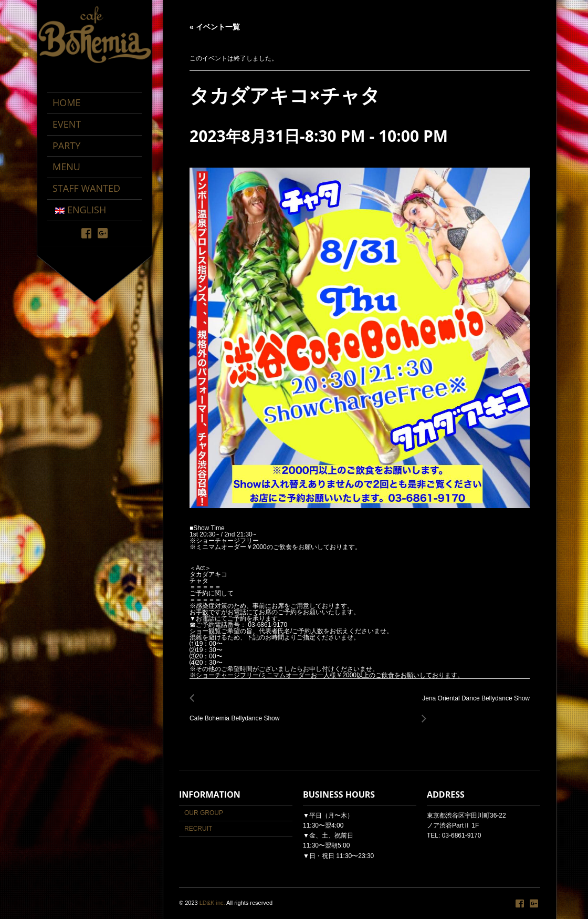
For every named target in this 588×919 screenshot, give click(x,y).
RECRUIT (198, 829)
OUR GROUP (204, 813)
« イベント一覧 (215, 27)
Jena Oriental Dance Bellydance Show (473, 704)
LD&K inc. (212, 903)
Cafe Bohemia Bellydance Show (237, 713)
